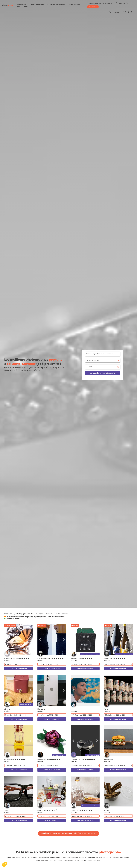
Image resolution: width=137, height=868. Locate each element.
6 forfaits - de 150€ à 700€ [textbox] (16, 664)
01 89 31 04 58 (114, 12)
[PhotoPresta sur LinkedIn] (132, 12)
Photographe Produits (25, 614)
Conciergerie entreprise (56, 4)
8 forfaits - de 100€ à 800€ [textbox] (115, 664)
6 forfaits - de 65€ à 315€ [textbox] (115, 816)
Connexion (122, 4)
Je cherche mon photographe (103, 373)
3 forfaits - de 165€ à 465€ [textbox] (16, 715)
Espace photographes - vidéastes (101, 4)
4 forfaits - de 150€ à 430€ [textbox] (16, 816)
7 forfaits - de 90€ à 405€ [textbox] (49, 664)
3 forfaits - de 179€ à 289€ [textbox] (49, 766)
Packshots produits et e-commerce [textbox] (100, 354)
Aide (26, 6)
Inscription (93, 7)
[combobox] (103, 354)
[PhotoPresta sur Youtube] (129, 12)
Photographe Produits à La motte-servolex (52, 614)
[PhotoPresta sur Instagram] (126, 12)
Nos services (22, 4)
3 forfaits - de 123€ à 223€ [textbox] (48, 816)
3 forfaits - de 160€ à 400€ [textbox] (82, 715)
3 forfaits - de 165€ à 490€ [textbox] (115, 715)
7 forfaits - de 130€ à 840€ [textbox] (115, 766)
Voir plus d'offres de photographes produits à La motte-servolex (69, 833)
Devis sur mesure (38, 4)
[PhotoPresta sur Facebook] (123, 12)
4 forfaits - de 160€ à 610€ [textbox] (82, 816)
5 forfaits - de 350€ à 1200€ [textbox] (82, 766)
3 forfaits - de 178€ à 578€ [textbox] (16, 766)
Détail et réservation (19, 669)
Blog (18, 6)
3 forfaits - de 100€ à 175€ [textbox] (48, 715)
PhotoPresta (9, 614)
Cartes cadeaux (74, 4)
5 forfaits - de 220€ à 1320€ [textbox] (82, 664)
